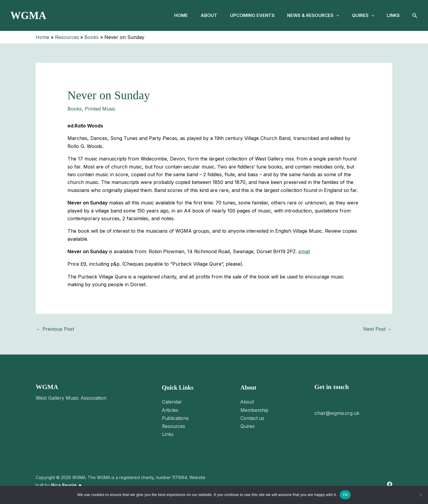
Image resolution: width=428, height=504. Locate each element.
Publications (176, 418)
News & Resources (309, 15)
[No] (421, 495)
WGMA (28, 16)
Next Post (377, 329)
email (304, 251)
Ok (345, 495)
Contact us (253, 418)
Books (75, 109)
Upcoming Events (247, 15)
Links (393, 15)
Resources (174, 426)
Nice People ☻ (67, 484)
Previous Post (55, 329)
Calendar (172, 402)
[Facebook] (390, 483)
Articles (170, 410)
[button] (332, 15)
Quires (361, 15)
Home (172, 15)
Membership (255, 410)
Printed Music (100, 109)
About (202, 15)
